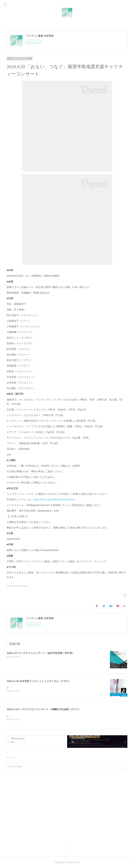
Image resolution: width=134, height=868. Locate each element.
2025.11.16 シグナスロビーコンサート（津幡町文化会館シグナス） (44, 709)
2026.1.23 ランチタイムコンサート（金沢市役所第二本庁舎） (40, 653)
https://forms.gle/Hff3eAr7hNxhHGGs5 (54, 499)
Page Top (67, 849)
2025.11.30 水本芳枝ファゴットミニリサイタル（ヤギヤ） (39, 681)
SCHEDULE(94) (22, 586)
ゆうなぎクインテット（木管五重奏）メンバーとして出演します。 (38, 716)
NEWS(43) (11, 586)
